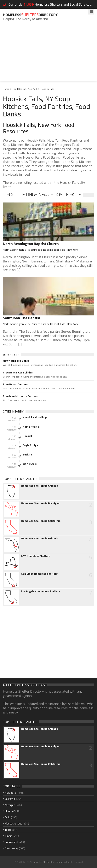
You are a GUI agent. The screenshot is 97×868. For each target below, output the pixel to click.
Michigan (10, 805)
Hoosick (28, 436)
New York (33, 89)
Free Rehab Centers (15, 384)
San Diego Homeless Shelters (39, 574)
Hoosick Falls (47, 89)
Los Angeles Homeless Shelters (41, 591)
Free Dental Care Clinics (18, 372)
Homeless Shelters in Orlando (40, 538)
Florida (9, 811)
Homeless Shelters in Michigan (40, 503)
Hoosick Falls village (35, 417)
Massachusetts (14, 823)
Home (6, 89)
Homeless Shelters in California (41, 521)
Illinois (9, 836)
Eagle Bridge (30, 445)
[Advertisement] (48, 54)
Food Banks (19, 89)
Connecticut (11, 842)
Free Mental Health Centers (20, 396)
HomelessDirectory (30, 15)
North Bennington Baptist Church (31, 244)
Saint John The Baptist (22, 318)
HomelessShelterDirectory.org (48, 862)
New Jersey (12, 848)
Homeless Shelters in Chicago (40, 486)
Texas (8, 830)
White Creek (30, 464)
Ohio (8, 817)
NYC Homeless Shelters (36, 556)
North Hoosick (31, 427)
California (10, 799)
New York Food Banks (16, 361)
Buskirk (27, 455)
